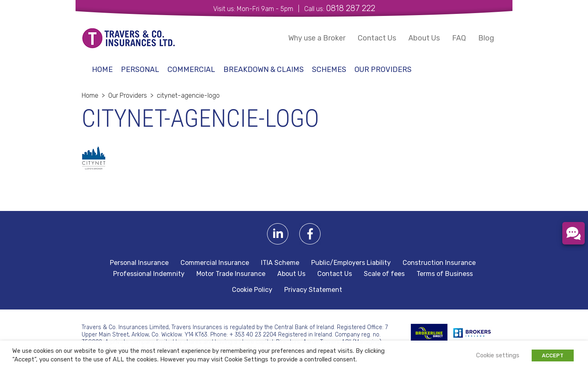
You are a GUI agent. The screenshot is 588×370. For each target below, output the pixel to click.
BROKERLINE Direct (429, 333)
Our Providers (383, 70)
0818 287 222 (351, 8)
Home (102, 70)
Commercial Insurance (215, 263)
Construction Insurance (439, 263)
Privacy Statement (313, 290)
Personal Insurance (139, 263)
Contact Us (377, 38)
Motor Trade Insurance (231, 274)
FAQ (459, 38)
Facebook (310, 234)
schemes (329, 70)
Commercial (191, 70)
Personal (140, 70)
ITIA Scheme (280, 263)
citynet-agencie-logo (188, 95)
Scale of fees (384, 274)
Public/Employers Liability (351, 263)
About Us (424, 38)
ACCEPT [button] (553, 355)
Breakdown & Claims (264, 70)
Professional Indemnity (149, 274)
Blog (486, 38)
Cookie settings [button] (498, 355)
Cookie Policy (252, 290)
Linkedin (278, 234)
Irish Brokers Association (477, 333)
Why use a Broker (317, 38)
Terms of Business (445, 274)
